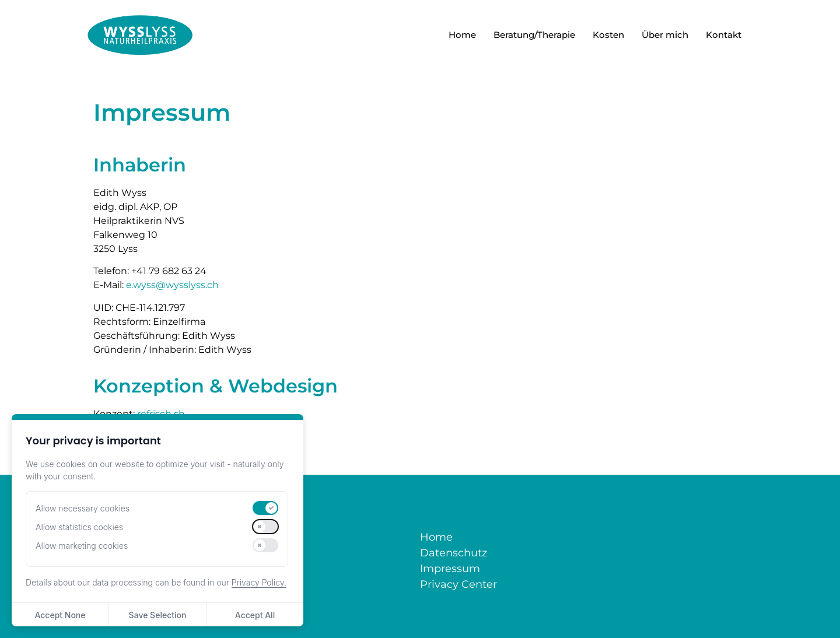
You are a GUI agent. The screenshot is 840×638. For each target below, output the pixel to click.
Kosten (608, 35)
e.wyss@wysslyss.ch (172, 285)
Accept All (255, 615)
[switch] (265, 508)
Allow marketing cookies (82, 546)
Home (462, 35)
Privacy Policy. (259, 582)
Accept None (60, 615)
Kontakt (724, 35)
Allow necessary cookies (83, 508)
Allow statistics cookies (79, 527)
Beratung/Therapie (534, 35)
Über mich (665, 35)
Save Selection (158, 615)
